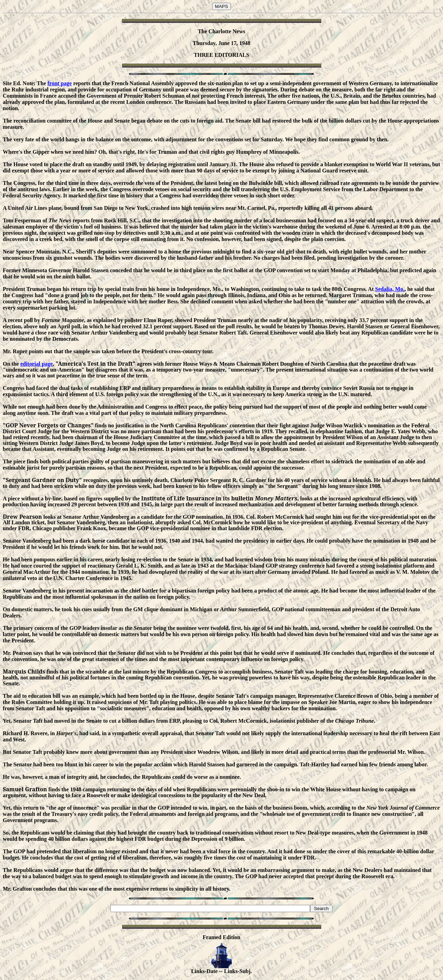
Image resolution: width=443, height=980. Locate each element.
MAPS (221, 6)
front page (60, 83)
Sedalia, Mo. (390, 289)
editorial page (37, 364)
